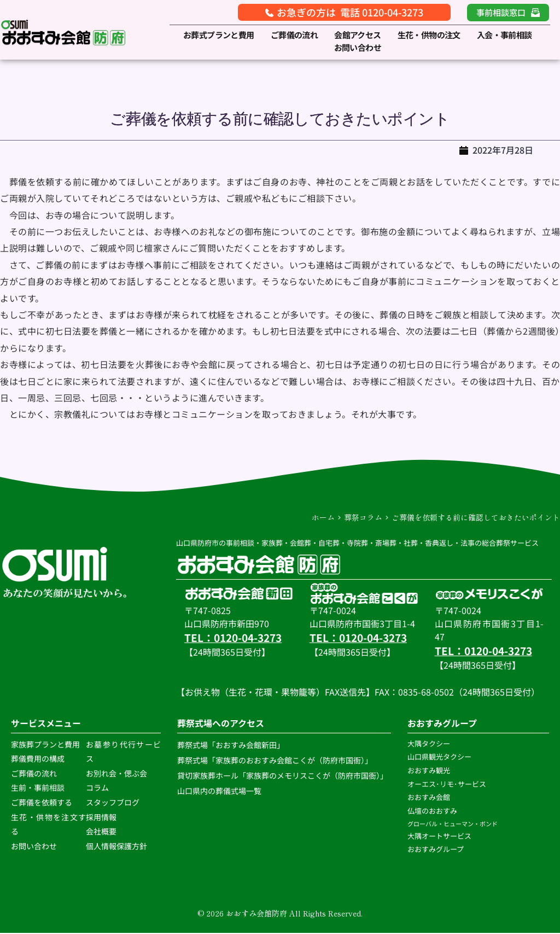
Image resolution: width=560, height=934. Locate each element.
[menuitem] (219, 35)
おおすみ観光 (429, 771)
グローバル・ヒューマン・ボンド (453, 824)
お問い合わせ (34, 847)
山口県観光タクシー (439, 758)
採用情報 (101, 818)
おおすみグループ (436, 850)
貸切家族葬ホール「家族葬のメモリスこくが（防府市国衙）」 (282, 776)
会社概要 (101, 832)
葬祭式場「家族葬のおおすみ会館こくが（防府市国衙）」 (275, 761)
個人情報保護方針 (117, 847)
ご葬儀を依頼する (42, 803)
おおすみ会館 (429, 798)
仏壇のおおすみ (432, 811)
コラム (97, 789)
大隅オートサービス (439, 836)
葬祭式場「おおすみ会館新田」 (231, 745)
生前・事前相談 (39, 789)
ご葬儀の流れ (35, 774)
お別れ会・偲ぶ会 (116, 774)
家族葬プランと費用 (45, 745)
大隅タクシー (429, 744)
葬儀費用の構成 (38, 760)
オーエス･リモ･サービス (448, 784)
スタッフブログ (113, 803)
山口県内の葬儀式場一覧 (219, 791)
